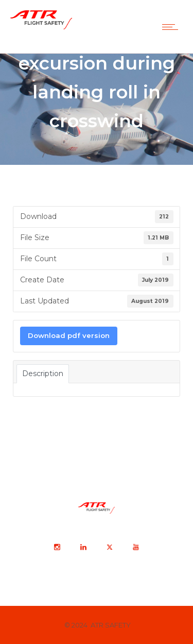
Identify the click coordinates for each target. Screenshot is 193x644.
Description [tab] (43, 374)
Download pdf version (69, 335)
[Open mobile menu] (172, 27)
